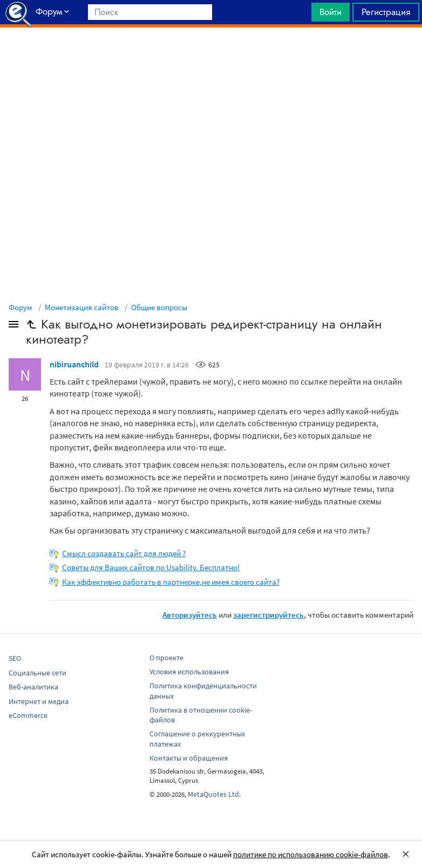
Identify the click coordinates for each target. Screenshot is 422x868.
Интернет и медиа (39, 701)
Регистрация (386, 12)
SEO (15, 658)
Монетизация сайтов (82, 307)
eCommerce (28, 715)
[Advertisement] (211, 54)
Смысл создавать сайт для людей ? (124, 553)
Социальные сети (38, 673)
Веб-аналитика (33, 687)
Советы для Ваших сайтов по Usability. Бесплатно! (151, 567)
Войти (331, 12)
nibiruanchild (74, 364)
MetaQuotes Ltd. (214, 794)
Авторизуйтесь (190, 615)
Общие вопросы (159, 307)
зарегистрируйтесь (268, 615)
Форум (21, 307)
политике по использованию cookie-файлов (311, 854)
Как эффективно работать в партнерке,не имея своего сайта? (171, 582)
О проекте (166, 658)
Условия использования (189, 672)
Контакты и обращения (189, 758)
